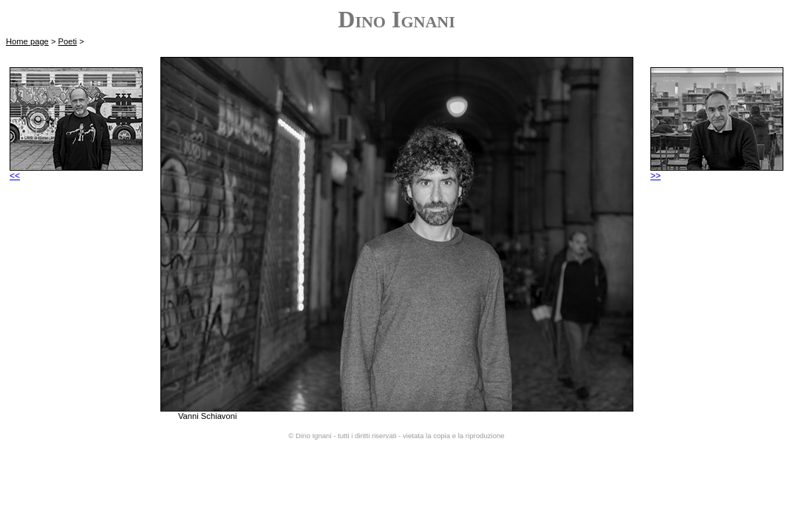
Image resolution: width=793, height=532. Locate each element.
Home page (27, 41)
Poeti (68, 41)
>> (717, 172)
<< (76, 172)
